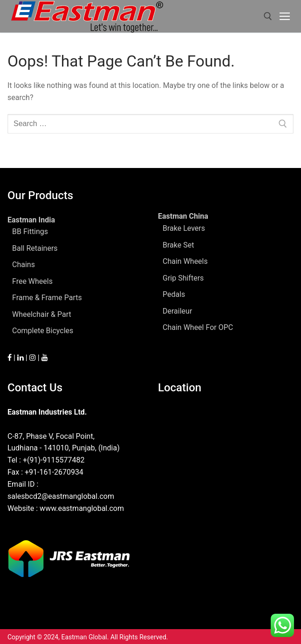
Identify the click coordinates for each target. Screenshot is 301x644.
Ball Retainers (35, 248)
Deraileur (177, 311)
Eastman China (184, 216)
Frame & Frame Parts (47, 298)
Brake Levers (184, 228)
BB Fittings (30, 231)
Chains (24, 265)
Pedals (174, 294)
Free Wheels (32, 281)
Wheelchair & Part (42, 314)
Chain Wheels (185, 261)
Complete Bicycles (43, 331)
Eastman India (32, 220)
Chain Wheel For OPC (198, 327)
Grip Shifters (183, 278)
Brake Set (178, 245)
